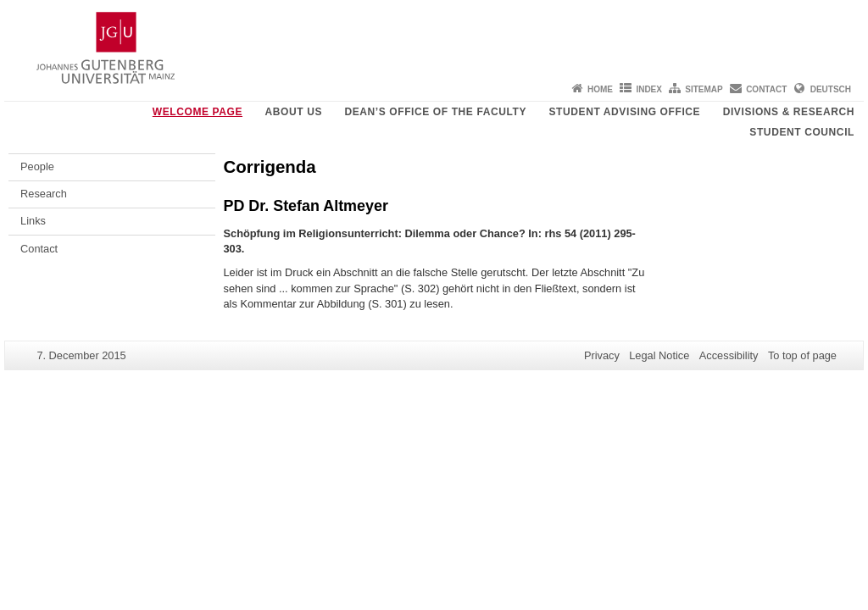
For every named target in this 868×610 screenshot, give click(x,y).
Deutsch (831, 89)
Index (649, 89)
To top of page (802, 355)
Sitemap (704, 89)
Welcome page (198, 112)
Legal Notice (659, 355)
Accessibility (729, 355)
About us (294, 112)
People (37, 166)
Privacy (602, 355)
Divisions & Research (789, 112)
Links (33, 221)
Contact (766, 89)
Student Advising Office (624, 112)
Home (600, 89)
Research (44, 194)
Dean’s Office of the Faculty (435, 112)
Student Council (802, 132)
